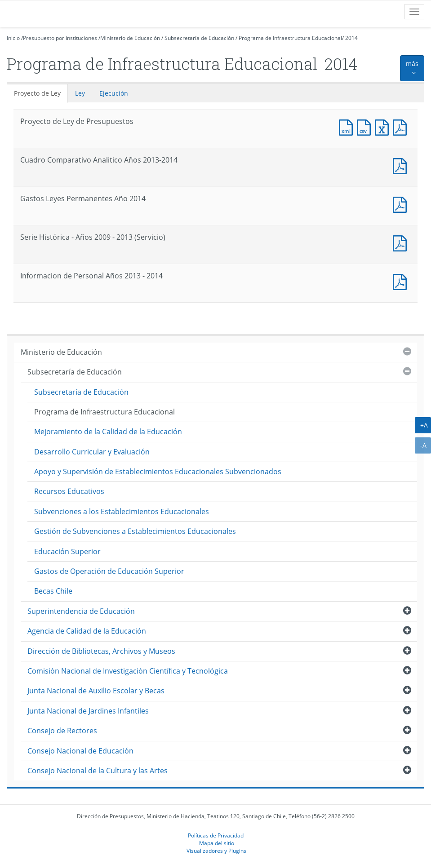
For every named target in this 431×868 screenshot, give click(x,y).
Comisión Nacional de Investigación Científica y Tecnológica (128, 671)
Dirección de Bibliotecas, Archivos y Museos (101, 651)
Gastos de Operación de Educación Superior (109, 571)
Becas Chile (53, 591)
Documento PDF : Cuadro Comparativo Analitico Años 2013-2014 (402, 165)
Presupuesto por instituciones (60, 38)
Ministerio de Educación (130, 38)
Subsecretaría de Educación (199, 38)
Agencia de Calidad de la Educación (87, 631)
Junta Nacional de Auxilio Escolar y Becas (96, 691)
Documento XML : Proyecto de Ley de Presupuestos (348, 126)
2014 (351, 38)
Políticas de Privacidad (216, 835)
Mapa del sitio (217, 843)
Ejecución (114, 93)
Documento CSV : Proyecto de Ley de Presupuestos (366, 126)
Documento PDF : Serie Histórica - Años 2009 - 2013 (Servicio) (402, 242)
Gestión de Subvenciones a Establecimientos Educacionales (135, 531)
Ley (80, 93)
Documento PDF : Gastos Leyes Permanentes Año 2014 (402, 204)
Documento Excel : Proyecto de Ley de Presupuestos (384, 126)
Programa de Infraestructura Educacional (290, 38)
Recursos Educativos (69, 491)
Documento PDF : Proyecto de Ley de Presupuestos (402, 126)
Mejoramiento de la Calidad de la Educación (108, 432)
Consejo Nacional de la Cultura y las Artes (98, 771)
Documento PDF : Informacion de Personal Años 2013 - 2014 (402, 281)
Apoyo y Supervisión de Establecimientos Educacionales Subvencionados (158, 471)
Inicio (13, 38)
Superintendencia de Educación (81, 611)
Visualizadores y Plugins (216, 850)
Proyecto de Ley (37, 93)
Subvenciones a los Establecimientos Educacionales (122, 511)
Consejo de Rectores (62, 731)
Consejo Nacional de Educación (80, 751)
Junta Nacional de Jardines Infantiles (88, 711)
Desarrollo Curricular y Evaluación (92, 452)
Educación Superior (67, 551)
